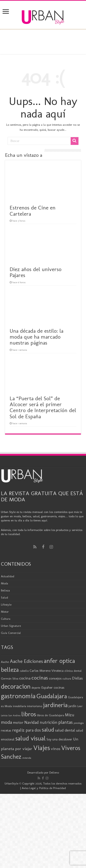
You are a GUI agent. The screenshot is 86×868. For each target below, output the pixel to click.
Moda (4, 583)
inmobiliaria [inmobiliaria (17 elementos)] (19, 706)
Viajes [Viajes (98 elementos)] (42, 748)
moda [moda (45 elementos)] (6, 722)
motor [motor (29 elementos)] (18, 722)
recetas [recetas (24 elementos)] (6, 730)
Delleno (54, 773)
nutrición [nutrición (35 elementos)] (49, 722)
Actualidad (8, 576)
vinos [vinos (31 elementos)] (56, 749)
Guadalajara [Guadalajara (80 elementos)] (52, 696)
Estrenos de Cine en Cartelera (33, 210)
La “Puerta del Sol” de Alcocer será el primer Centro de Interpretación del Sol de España (43, 407)
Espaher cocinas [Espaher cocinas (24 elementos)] (53, 688)
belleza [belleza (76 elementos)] (10, 670)
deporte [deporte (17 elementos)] (36, 688)
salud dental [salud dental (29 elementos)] (65, 730)
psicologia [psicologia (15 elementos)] (79, 723)
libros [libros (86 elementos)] (29, 714)
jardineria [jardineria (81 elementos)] (55, 705)
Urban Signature (11, 626)
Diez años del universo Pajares (36, 272)
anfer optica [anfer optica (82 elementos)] (59, 661)
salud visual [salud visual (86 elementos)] (31, 738)
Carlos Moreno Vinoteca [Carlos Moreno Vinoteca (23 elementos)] (47, 671)
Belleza (5, 590)
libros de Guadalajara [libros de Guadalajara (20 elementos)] (50, 715)
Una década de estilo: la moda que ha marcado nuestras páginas (36, 337)
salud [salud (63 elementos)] (48, 730)
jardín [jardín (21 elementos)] (72, 706)
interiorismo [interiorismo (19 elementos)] (35, 706)
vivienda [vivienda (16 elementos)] (27, 758)
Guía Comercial (11, 633)
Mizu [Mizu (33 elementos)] (70, 715)
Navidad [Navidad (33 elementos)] (32, 722)
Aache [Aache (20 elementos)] (5, 662)
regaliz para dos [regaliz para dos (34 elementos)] (26, 730)
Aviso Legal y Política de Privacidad (44, 788)
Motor (5, 612)
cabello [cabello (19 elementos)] (24, 671)
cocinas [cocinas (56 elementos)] (40, 678)
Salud (4, 597)
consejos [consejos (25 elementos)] (55, 678)
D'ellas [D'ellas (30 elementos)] (77, 678)
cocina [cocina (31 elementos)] (25, 678)
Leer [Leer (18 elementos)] (80, 706)
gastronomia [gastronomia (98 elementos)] (18, 696)
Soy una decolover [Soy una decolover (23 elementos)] (59, 739)
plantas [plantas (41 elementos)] (65, 722)
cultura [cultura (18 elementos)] (67, 678)
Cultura (6, 619)
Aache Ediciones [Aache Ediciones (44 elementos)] (26, 661)
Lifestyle (6, 605)
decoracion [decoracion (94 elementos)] (16, 686)
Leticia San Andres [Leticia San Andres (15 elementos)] (11, 715)
